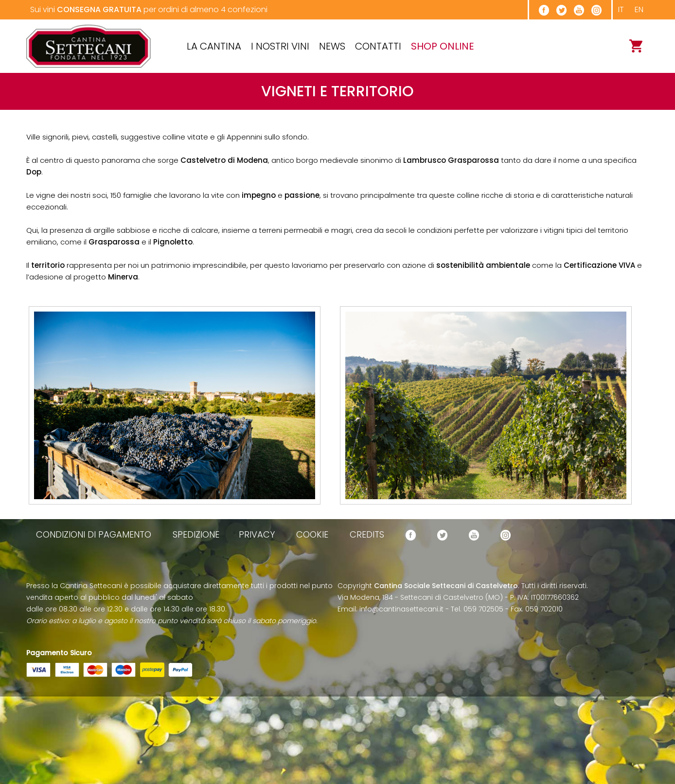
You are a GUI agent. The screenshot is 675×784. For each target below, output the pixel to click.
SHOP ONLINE (443, 46)
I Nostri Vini (280, 46)
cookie (312, 534)
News (332, 46)
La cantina (214, 46)
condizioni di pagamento (94, 534)
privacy (257, 534)
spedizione (196, 534)
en (639, 9)
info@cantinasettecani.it (401, 609)
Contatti (378, 46)
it (621, 9)
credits (367, 534)
